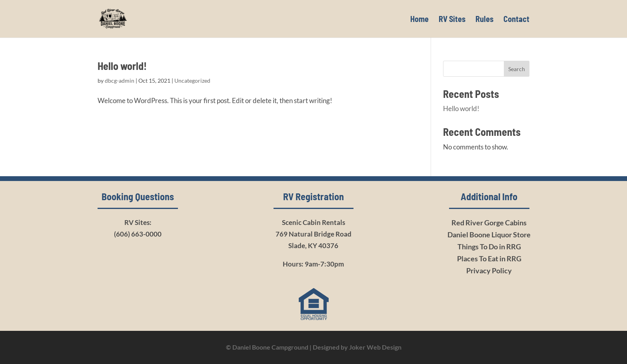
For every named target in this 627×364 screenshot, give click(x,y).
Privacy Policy (489, 271)
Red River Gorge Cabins (489, 223)
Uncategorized (192, 81)
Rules (484, 20)
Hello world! (122, 66)
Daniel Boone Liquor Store (489, 235)
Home (419, 20)
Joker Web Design (375, 347)
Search (517, 69)
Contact (516, 20)
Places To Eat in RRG (489, 259)
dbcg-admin (120, 81)
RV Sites (452, 20)
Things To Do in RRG (489, 247)
